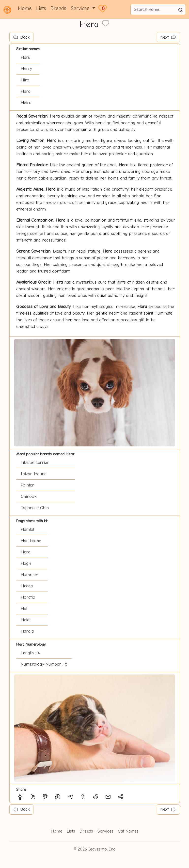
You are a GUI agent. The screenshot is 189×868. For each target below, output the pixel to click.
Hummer (29, 575)
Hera (25, 552)
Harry (26, 69)
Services (105, 831)
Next (168, 37)
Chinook (29, 496)
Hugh (26, 563)
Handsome (31, 541)
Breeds (58, 8)
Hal (24, 609)
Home (25, 8)
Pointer (27, 485)
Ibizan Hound (34, 474)
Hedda (27, 586)
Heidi (25, 620)
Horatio (28, 597)
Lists (41, 8)
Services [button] (81, 8)
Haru (25, 57)
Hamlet (27, 529)
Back (21, 37)
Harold (27, 631)
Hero (26, 91)
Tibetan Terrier (35, 463)
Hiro (25, 80)
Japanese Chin (35, 508)
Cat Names (128, 831)
